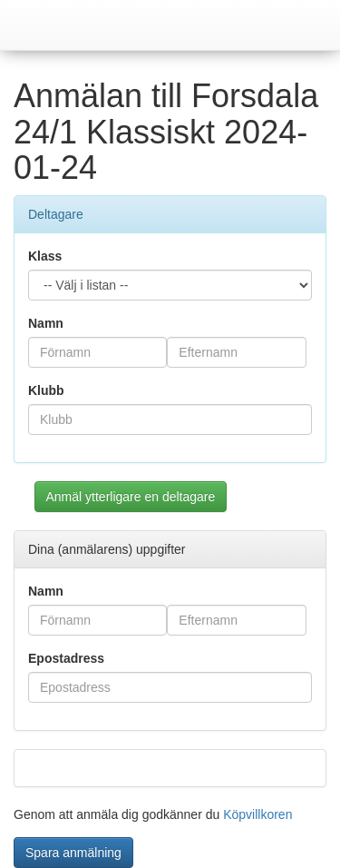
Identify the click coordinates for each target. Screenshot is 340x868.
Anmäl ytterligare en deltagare (131, 497)
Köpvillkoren (257, 814)
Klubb (46, 390)
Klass (45, 256)
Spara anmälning (73, 853)
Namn (46, 323)
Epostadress (66, 658)
